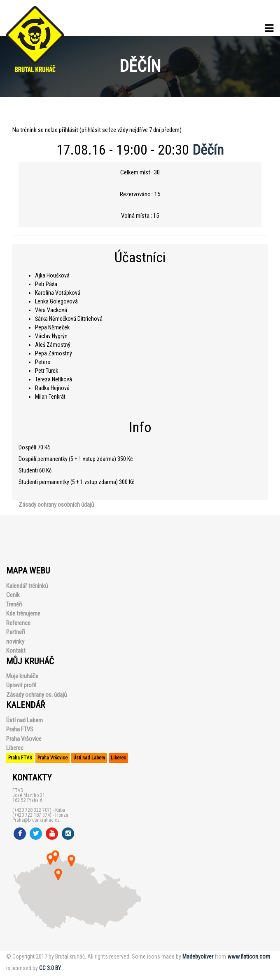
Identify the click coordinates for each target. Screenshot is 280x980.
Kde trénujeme (23, 613)
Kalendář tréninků (27, 586)
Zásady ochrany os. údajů (36, 695)
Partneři (16, 632)
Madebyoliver (198, 956)
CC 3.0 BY (50, 968)
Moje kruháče (22, 676)
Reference (18, 623)
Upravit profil (21, 685)
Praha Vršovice (24, 739)
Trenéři (14, 604)
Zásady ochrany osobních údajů (56, 505)
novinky (15, 642)
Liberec (15, 748)
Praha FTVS (20, 729)
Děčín (208, 150)
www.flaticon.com (249, 956)
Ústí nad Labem (24, 720)
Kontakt (16, 651)
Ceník (13, 595)
